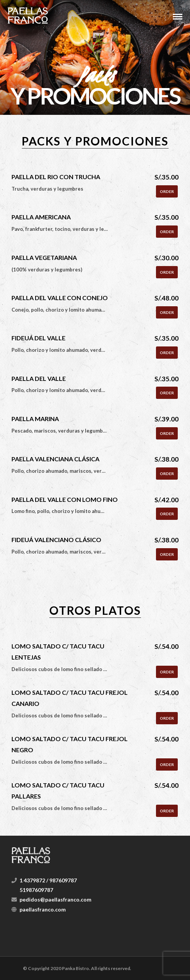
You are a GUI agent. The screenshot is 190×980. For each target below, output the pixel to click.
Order (167, 191)
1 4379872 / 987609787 (48, 880)
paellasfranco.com (43, 909)
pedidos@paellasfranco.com (55, 899)
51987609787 (36, 890)
